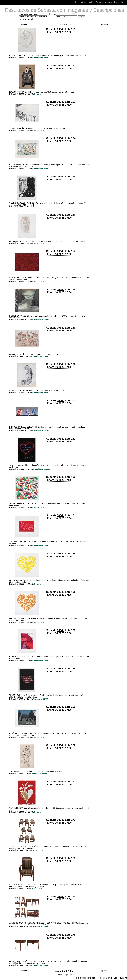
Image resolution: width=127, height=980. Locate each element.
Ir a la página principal (85, 2)
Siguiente (104, 24)
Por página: (23, 19)
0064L (61, 29)
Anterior (24, 24)
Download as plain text (65, 975)
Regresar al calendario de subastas (111, 2)
